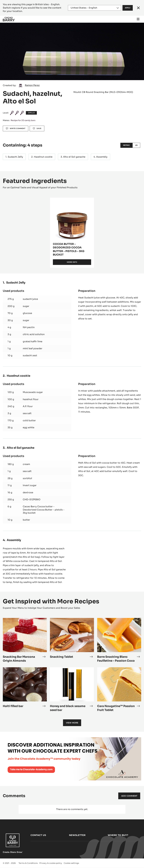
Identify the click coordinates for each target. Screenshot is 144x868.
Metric (126, 145)
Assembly (102, 157)
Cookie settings (71, 863)
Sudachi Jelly (15, 157)
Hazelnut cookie (43, 157)
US (136, 145)
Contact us (38, 835)
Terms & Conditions (28, 863)
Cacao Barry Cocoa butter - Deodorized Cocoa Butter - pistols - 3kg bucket (44, 510)
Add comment (129, 796)
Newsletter (77, 835)
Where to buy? (118, 835)
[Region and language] (94, 8)
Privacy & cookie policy (51, 863)
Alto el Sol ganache (74, 157)
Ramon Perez (32, 85)
